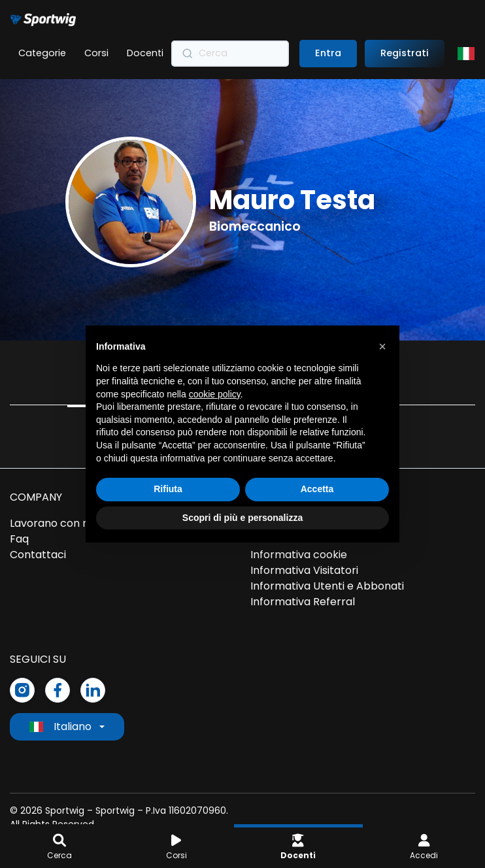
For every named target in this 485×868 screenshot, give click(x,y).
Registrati (405, 53)
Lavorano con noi (54, 523)
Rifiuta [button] (168, 489)
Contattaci (38, 555)
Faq (19, 539)
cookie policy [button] (215, 394)
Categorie (42, 53)
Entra (328, 53)
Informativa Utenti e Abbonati (327, 586)
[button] (382, 346)
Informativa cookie (299, 555)
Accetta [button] (317, 489)
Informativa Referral (303, 602)
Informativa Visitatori (304, 570)
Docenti (145, 53)
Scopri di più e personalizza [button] (242, 518)
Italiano (60, 726)
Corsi (96, 53)
